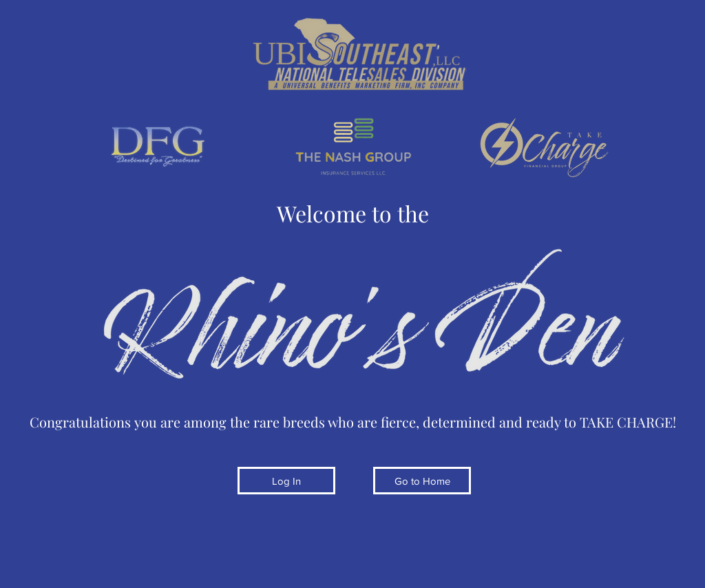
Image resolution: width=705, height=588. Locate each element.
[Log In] (286, 481)
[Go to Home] (422, 481)
